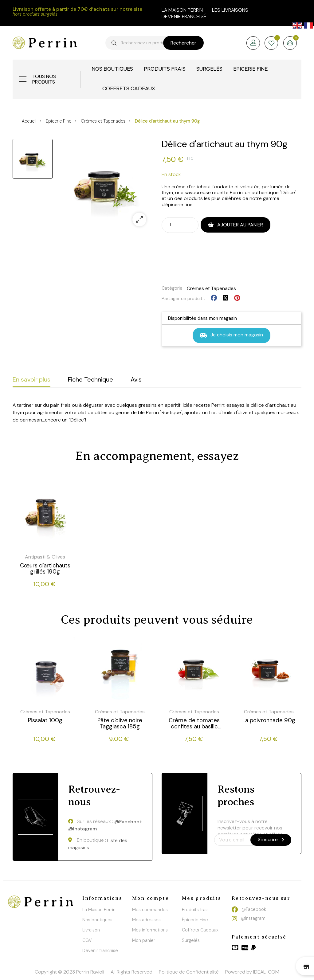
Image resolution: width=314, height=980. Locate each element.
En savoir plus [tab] (31, 379)
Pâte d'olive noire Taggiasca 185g (120, 723)
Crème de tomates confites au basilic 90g (194, 723)
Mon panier (144, 940)
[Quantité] (175, 225)
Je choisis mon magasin (232, 335)
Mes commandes (150, 910)
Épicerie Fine (195, 920)
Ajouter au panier (239, 225)
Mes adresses (146, 920)
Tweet (226, 298)
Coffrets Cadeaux (200, 930)
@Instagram (82, 829)
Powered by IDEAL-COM (252, 972)
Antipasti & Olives (45, 557)
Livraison (91, 930)
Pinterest (237, 298)
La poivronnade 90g (269, 720)
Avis (136, 379)
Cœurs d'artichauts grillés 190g (45, 569)
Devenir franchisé (184, 16)
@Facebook (128, 822)
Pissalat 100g (45, 720)
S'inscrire (271, 839)
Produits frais (195, 910)
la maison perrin (182, 10)
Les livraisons (230, 10)
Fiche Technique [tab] (90, 379)
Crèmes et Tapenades (211, 288)
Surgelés (191, 940)
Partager (214, 298)
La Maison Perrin (99, 910)
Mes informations (150, 930)
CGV (87, 940)
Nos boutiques (97, 920)
